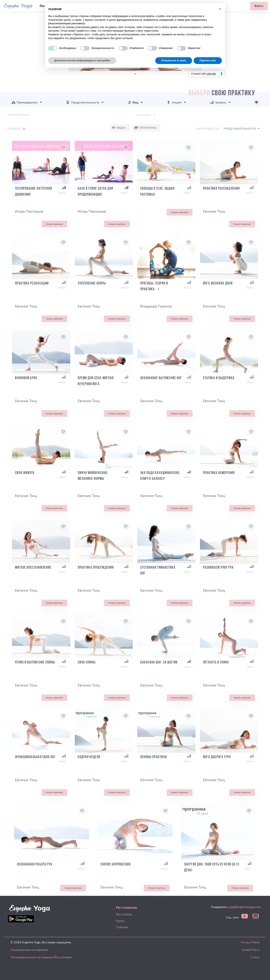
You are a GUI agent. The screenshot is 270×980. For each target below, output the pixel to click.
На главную (126, 908)
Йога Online (124, 915)
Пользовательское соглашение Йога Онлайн (41, 957)
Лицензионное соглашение (29, 950)
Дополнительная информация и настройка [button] (82, 60)
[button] (220, 9)
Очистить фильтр (19, 115)
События (122, 927)
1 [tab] (135, 74)
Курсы (120, 921)
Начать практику (54, 224)
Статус (255, 957)
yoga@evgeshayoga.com (244, 907)
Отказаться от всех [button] (174, 60)
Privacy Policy (250, 942)
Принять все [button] (208, 60)
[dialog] (263, 973)
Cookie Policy (251, 950)
